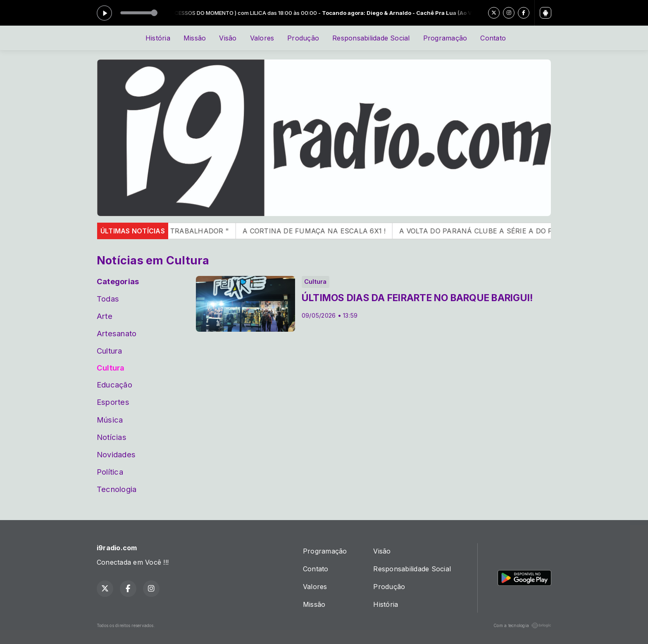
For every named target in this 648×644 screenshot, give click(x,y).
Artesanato (117, 333)
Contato (493, 38)
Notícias (112, 437)
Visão (228, 38)
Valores (262, 38)
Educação (114, 385)
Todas (108, 299)
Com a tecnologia (522, 625)
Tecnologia (117, 489)
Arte (105, 316)
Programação (445, 38)
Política (110, 472)
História (158, 38)
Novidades (116, 454)
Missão (195, 38)
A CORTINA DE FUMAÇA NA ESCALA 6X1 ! (324, 231)
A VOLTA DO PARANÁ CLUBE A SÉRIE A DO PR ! (491, 231)
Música (110, 420)
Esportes (113, 402)
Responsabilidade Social (371, 38)
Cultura (110, 351)
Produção (303, 38)
